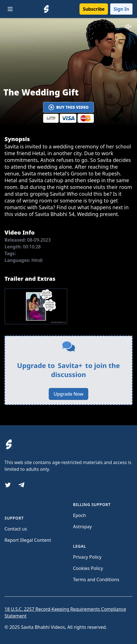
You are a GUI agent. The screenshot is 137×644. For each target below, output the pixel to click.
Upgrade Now (68, 394)
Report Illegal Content (28, 540)
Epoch (79, 515)
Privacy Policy (87, 557)
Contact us (16, 529)
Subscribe (94, 9)
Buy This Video (69, 107)
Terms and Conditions (96, 580)
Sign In (121, 9)
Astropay (82, 527)
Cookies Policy (88, 568)
